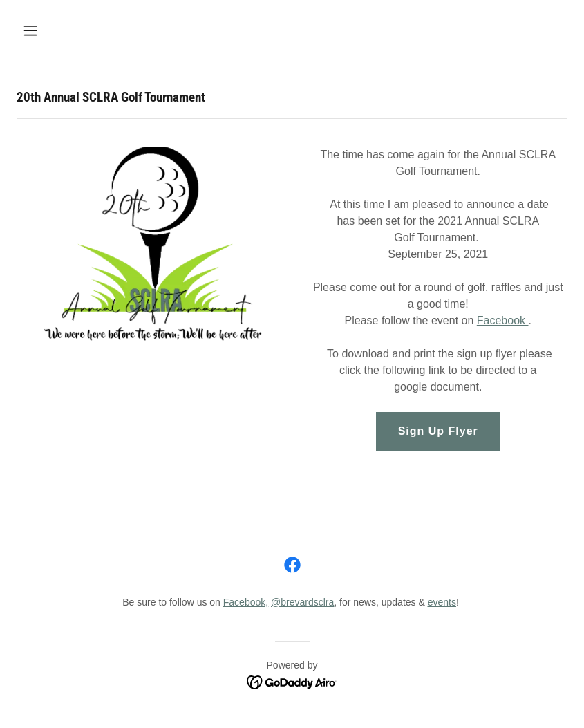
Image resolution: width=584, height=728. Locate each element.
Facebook (503, 320)
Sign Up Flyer (438, 431)
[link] (292, 565)
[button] (80, 30)
